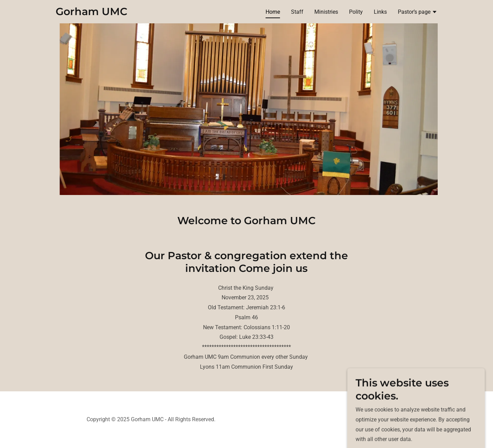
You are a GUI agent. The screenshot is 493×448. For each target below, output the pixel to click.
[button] (418, 13)
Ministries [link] (326, 12)
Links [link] (380, 12)
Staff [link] (297, 12)
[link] (92, 13)
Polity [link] (356, 12)
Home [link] (273, 12)
